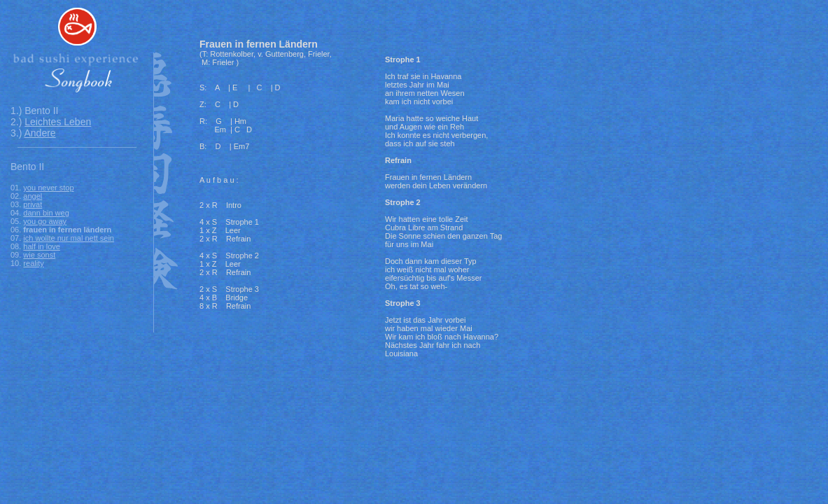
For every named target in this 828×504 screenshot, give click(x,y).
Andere (40, 133)
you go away (45, 221)
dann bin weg (46, 213)
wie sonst (39, 255)
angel (33, 196)
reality (33, 263)
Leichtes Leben (58, 122)
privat (33, 204)
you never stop (48, 188)
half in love (42, 246)
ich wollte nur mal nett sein (69, 238)
